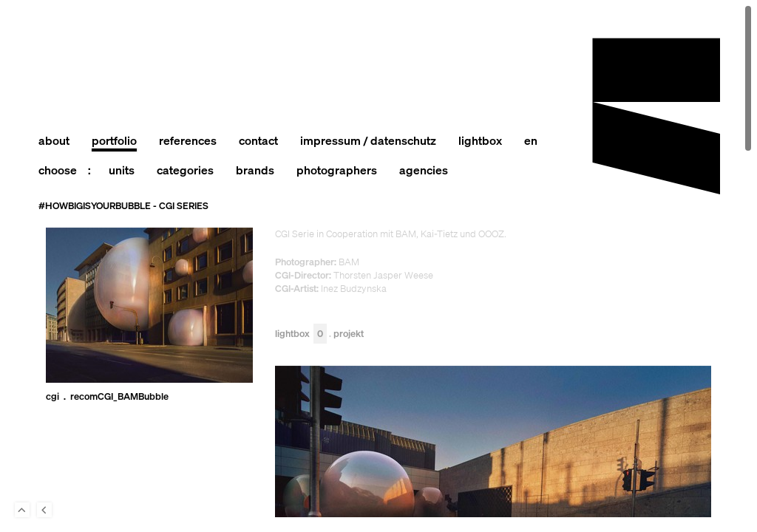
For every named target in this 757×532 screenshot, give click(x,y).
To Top (22, 510)
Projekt (349, 334)
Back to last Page (44, 510)
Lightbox (301, 334)
